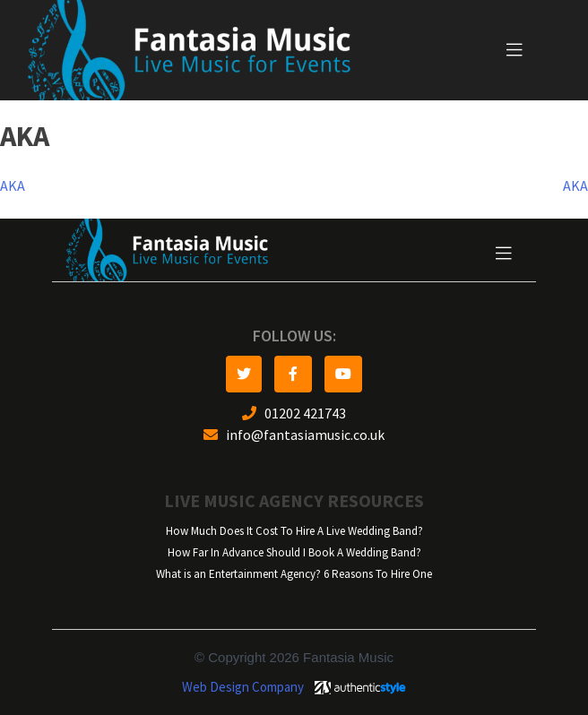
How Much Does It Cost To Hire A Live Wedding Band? (294, 531)
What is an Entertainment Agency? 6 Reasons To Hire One (294, 574)
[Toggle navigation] (514, 50)
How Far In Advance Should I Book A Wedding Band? (294, 552)
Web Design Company (243, 687)
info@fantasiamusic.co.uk (294, 435)
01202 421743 (294, 413)
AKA (13, 186)
